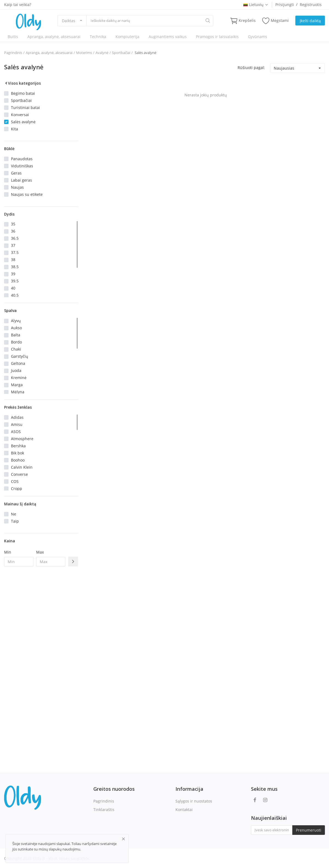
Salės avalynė (145, 53)
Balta (16, 335)
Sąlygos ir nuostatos (194, 801)
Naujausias (284, 68)
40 (13, 288)
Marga (17, 385)
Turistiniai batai (25, 108)
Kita (15, 129)
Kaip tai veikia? (18, 5)
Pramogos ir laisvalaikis (217, 37)
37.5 (15, 252)
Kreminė (19, 378)
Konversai (20, 115)
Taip (15, 521)
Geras (16, 173)
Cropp (17, 489)
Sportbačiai (121, 53)
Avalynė (102, 53)
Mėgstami (275, 21)
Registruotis (311, 5)
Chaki (16, 349)
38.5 (15, 267)
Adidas (17, 417)
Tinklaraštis (104, 810)
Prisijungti (285, 5)
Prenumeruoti (309, 830)
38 (13, 260)
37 (13, 245)
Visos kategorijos (22, 83)
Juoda (16, 370)
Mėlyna (18, 392)
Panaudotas (22, 159)
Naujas (17, 187)
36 (13, 231)
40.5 (15, 295)
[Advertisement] (41, 660)
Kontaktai (184, 810)
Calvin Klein (22, 467)
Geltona (18, 363)
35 (13, 224)
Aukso (16, 328)
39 (13, 274)
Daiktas (69, 21)
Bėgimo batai (23, 93)
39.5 (15, 281)
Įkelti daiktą (310, 21)
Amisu (17, 424)
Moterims (84, 53)
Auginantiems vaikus (168, 37)
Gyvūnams (258, 37)
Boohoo (18, 460)
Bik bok (18, 453)
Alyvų (16, 321)
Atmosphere (22, 439)
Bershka (18, 446)
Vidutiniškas (22, 166)
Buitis (13, 37)
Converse (19, 474)
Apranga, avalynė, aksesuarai (54, 37)
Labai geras (21, 180)
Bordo (16, 342)
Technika (98, 37)
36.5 (15, 238)
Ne (14, 514)
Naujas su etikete (27, 194)
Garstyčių (20, 356)
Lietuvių (256, 5)
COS (15, 481)
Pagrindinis (13, 53)
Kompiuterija (127, 37)
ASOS (16, 432)
